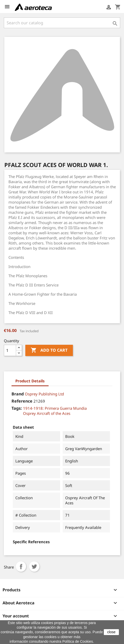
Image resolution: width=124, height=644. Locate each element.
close (111, 632)
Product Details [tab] (30, 381)
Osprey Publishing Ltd (44, 394)
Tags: (17, 408)
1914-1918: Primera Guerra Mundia (55, 408)
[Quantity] (10, 350)
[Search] (62, 23)
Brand (18, 394)
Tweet (34, 567)
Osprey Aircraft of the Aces (47, 413)
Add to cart (49, 350)
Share (21, 567)
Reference (22, 401)
